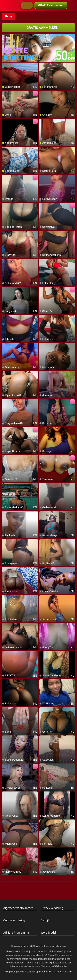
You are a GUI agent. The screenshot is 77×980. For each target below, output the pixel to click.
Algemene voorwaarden (18, 908)
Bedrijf (45, 920)
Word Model (48, 933)
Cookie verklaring (14, 920)
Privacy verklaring (52, 908)
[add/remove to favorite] (5, 66)
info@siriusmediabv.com (58, 972)
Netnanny (47, 966)
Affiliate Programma (16, 933)
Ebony (9, 16)
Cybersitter (61, 966)
